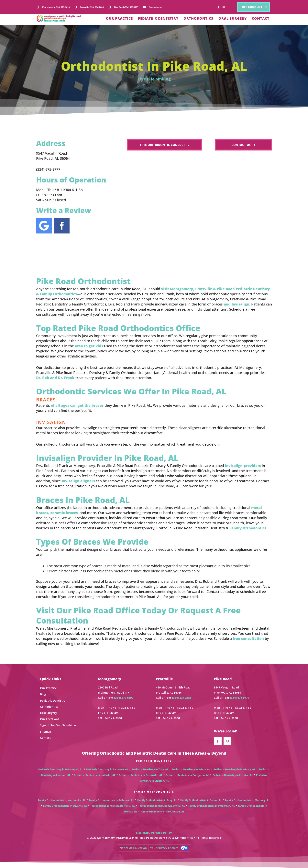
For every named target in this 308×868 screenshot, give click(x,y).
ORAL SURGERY (233, 18)
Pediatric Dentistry (53, 701)
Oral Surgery (49, 713)
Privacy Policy (162, 833)
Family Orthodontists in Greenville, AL (162, 806)
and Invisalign (236, 304)
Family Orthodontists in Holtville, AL (113, 806)
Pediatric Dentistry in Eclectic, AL (233, 775)
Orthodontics (49, 707)
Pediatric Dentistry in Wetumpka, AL (61, 769)
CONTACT (261, 18)
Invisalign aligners (78, 481)
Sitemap (46, 732)
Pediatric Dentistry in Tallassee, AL (107, 769)
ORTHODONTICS (198, 18)
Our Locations (50, 719)
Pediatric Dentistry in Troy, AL (150, 769)
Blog (43, 694)
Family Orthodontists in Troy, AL (157, 800)
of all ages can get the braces (77, 405)
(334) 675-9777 (240, 698)
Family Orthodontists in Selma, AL (201, 800)
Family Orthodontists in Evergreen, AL (212, 806)
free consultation (248, 638)
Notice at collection (133, 848)
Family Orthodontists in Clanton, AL (163, 812)
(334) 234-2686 (182, 698)
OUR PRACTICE (119, 18)
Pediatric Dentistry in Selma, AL (191, 769)
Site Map (142, 833)
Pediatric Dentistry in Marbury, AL (234, 769)
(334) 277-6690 (124, 698)
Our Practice (48, 688)
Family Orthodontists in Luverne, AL (65, 806)
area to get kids (89, 346)
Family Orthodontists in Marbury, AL (247, 800)
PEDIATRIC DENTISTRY (158, 18)
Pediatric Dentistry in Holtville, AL (95, 775)
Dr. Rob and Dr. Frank (55, 378)
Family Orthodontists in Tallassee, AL (111, 800)
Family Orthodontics (248, 528)
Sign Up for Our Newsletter (58, 725)
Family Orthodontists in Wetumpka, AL (62, 800)
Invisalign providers (243, 466)
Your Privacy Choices (164, 848)
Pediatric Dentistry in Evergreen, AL (187, 775)
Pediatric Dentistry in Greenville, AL (141, 775)
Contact (45, 738)
